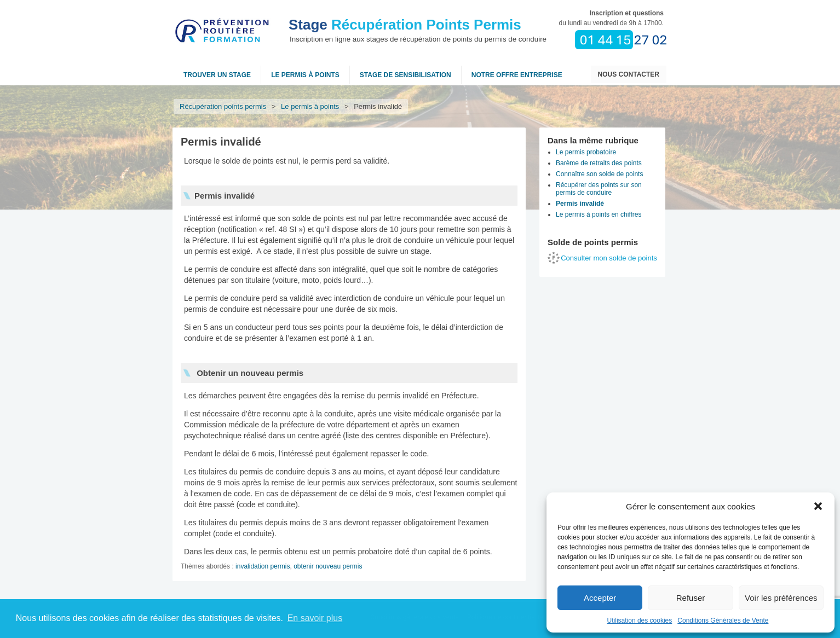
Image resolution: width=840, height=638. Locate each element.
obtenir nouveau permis (328, 566)
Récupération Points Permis (405, 25)
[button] (818, 506)
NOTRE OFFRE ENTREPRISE (517, 75)
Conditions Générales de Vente (723, 620)
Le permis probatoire (586, 152)
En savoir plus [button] (315, 618)
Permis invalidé (580, 204)
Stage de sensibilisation (405, 75)
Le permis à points (305, 75)
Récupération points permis (223, 106)
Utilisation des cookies (640, 620)
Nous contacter (629, 74)
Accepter (600, 598)
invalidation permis (263, 566)
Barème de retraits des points (599, 163)
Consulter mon (609, 258)
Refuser (691, 598)
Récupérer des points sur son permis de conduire (599, 189)
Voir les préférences (781, 598)
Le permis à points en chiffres (599, 214)
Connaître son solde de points (599, 174)
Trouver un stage (217, 75)
